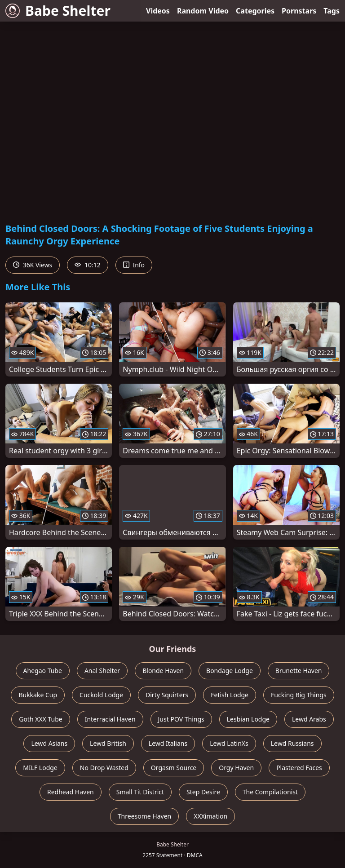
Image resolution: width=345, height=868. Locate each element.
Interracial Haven (110, 719)
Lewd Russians (292, 743)
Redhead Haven (71, 792)
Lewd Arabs (309, 719)
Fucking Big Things (299, 695)
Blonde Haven (163, 671)
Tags (332, 11)
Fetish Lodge (230, 695)
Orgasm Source (174, 768)
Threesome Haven (144, 816)
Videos (158, 11)
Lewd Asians (49, 743)
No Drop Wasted (104, 768)
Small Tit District (140, 792)
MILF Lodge (40, 768)
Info (134, 265)
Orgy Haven (236, 768)
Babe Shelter (58, 11)
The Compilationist (270, 792)
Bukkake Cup (38, 695)
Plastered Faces (299, 768)
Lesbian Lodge (248, 719)
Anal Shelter (102, 671)
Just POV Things (181, 719)
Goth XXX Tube (41, 719)
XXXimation (210, 816)
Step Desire (203, 792)
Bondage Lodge (230, 671)
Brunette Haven (299, 671)
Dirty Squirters (167, 695)
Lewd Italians (168, 743)
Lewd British (108, 743)
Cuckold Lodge (101, 695)
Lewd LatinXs (229, 743)
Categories (255, 11)
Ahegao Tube (43, 671)
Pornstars (299, 11)
